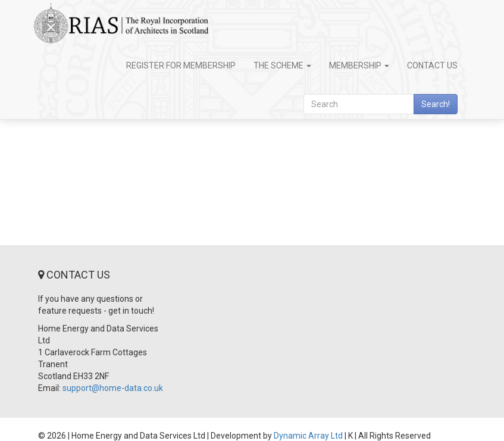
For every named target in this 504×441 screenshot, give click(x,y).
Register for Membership (181, 65)
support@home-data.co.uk (113, 388)
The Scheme (282, 65)
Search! (436, 104)
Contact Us (432, 65)
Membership (359, 65)
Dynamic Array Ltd (308, 436)
